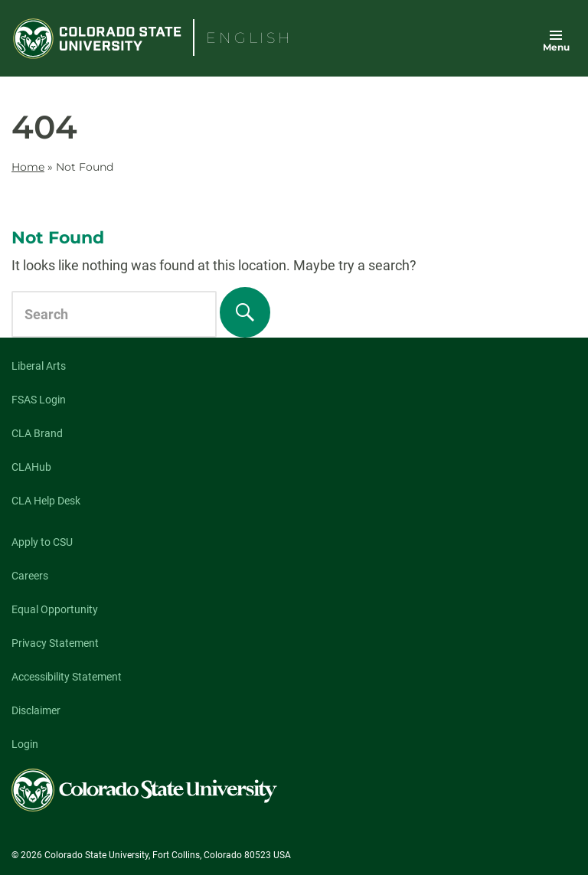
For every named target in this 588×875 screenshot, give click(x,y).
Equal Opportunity (55, 609)
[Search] (245, 312)
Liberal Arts (39, 366)
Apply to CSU (42, 542)
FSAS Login (39, 400)
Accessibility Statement (67, 677)
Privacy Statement (55, 643)
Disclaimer (36, 710)
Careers (30, 576)
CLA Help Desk (46, 501)
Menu (556, 47)
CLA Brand (37, 433)
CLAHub (31, 467)
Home (28, 167)
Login (25, 744)
